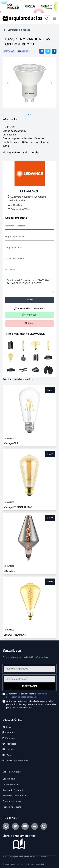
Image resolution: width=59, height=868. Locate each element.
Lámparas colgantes (19, 30)
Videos (8, 755)
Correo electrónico (14, 259)
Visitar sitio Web (18, 209)
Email (29, 323)
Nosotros (9, 733)
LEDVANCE (23, 51)
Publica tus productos (15, 761)
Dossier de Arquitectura (14, 790)
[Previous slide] (8, 83)
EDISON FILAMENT (15, 635)
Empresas (9, 738)
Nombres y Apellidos (15, 226)
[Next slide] (51, 83)
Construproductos (12, 801)
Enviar (30, 300)
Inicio (7, 727)
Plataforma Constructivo (14, 796)
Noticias (8, 749)
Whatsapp (29, 315)
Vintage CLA (11, 443)
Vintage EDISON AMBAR (18, 507)
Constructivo (9, 779)
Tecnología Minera (11, 784)
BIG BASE (9, 571)
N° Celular (10, 269)
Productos (9, 744)
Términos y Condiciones (13, 864)
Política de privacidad (35, 864)
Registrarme (29, 686)
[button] (28, 114)
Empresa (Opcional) (15, 237)
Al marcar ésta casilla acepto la (27, 695)
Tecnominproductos (13, 807)
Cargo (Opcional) (13, 248)
